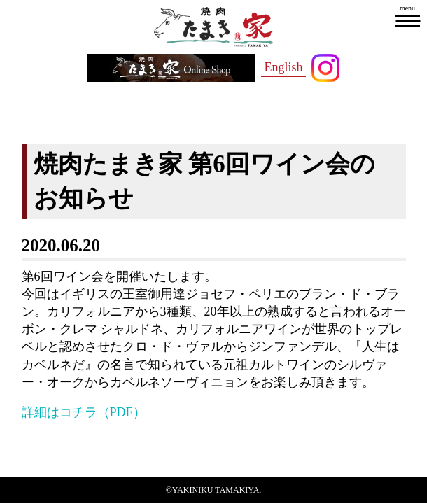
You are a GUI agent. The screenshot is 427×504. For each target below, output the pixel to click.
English (283, 67)
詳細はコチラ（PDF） (84, 412)
